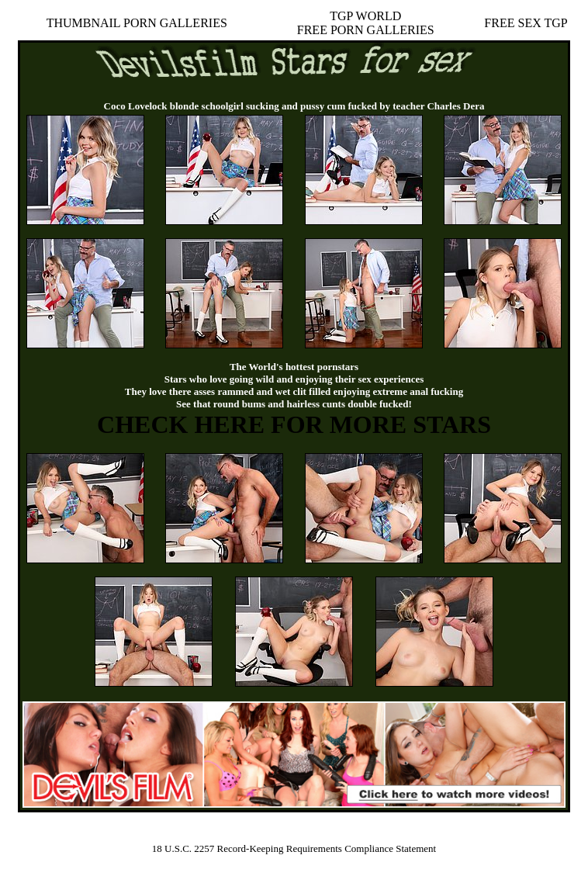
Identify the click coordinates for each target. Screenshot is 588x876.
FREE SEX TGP (526, 23)
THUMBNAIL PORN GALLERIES (137, 23)
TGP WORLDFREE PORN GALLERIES (366, 23)
